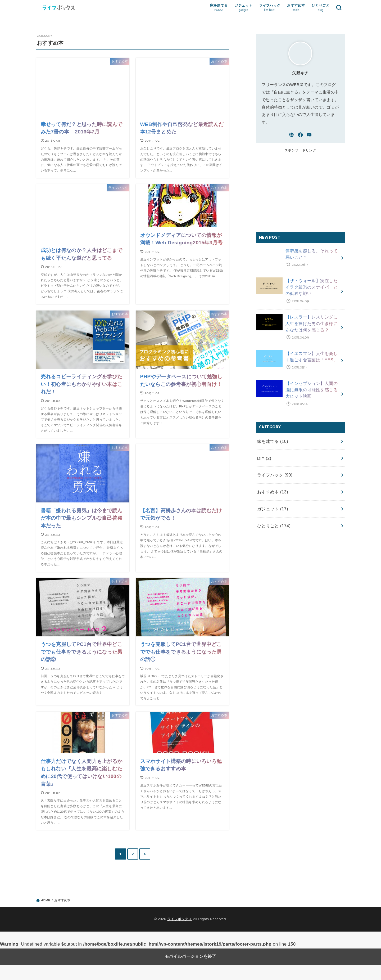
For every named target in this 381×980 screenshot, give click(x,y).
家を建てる (271, 433)
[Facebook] (300, 141)
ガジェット (271, 496)
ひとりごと (273, 512)
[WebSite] (291, 141)
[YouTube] (309, 141)
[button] (338, 11)
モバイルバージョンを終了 (190, 972)
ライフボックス (180, 934)
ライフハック (273, 464)
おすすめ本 (271, 480)
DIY (264, 449)
